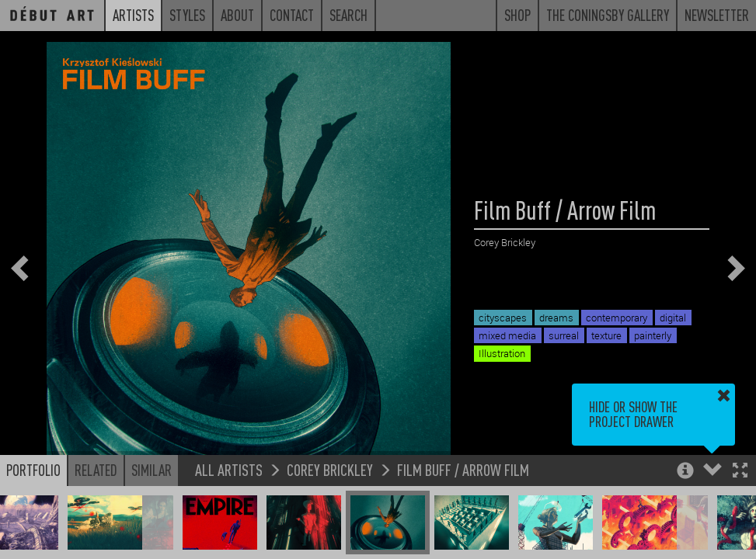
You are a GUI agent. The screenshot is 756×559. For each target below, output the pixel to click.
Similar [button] (152, 470)
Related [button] (96, 470)
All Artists (229, 469)
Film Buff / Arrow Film (463, 469)
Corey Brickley (330, 469)
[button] (740, 472)
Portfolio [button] (33, 470)
